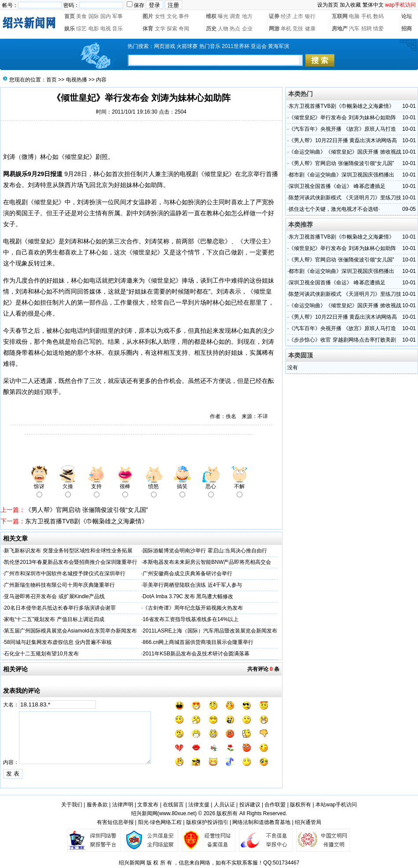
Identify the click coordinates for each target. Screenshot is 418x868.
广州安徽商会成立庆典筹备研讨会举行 (187, 574)
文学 (160, 29)
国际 (94, 16)
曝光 (223, 16)
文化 (172, 16)
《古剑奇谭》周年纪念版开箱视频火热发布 (193, 608)
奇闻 (184, 29)
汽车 (354, 29)
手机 (367, 16)
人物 (223, 29)
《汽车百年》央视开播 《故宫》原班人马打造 (342, 129)
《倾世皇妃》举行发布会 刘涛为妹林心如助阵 (342, 118)
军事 (117, 16)
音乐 (117, 29)
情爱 (378, 29)
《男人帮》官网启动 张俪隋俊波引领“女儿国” (86, 510)
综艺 (81, 29)
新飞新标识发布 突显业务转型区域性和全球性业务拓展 (68, 551)
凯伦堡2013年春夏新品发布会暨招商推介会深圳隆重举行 (71, 562)
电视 (106, 29)
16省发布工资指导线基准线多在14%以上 (190, 619)
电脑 (354, 16)
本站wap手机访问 (336, 805)
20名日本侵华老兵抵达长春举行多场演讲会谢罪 (60, 608)
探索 (172, 29)
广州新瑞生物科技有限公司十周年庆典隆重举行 (59, 585)
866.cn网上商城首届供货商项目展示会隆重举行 (198, 642)
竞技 (298, 29)
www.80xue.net (177, 813)
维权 (211, 16)
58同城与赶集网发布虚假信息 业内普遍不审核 (58, 642)
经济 (286, 16)
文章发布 (148, 805)
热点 (235, 29)
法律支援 (199, 805)
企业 (247, 29)
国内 (106, 16)
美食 (81, 16)
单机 (286, 29)
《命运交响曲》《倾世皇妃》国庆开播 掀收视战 (345, 152)
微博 (28, 157)
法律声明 (123, 805)
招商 (407, 29)
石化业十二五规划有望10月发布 (41, 654)
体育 (148, 29)
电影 (94, 29)
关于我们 (72, 805)
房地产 (340, 29)
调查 (235, 16)
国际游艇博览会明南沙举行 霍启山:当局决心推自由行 (205, 551)
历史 (211, 29)
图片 (148, 16)
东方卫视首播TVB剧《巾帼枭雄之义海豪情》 (86, 521)
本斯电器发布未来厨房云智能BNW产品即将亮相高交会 (207, 562)
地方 (247, 16)
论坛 (407, 16)
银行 (310, 16)
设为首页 (328, 5)
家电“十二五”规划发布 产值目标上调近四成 (54, 619)
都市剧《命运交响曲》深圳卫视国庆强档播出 (341, 175)
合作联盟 (275, 805)
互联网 (340, 16)
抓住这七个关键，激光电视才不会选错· (334, 209)
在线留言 (173, 805)
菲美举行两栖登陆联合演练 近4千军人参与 (192, 585)
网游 (274, 29)
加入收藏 (350, 5)
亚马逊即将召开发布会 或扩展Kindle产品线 (54, 596)
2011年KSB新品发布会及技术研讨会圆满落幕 (196, 654)
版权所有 (301, 805)
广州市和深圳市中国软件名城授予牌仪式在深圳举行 (65, 574)
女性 (160, 16)
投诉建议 (250, 805)
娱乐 (70, 29)
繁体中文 (373, 5)
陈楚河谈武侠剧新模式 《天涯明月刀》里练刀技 (345, 198)
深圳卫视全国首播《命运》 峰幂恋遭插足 (337, 186)
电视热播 (77, 80)
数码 (378, 16)
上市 (298, 16)
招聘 (367, 29)
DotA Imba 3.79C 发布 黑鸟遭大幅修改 (188, 596)
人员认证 (224, 805)
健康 (310, 29)
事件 (184, 16)
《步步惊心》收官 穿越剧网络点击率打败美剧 (342, 340)
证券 (274, 16)
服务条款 (97, 805)
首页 (70, 16)
